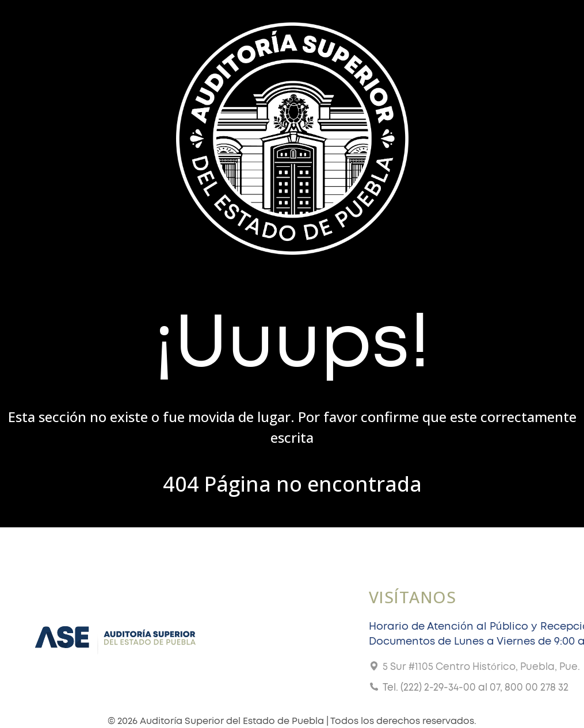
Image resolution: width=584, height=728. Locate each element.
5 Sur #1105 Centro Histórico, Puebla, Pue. (481, 667)
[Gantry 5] (292, 137)
